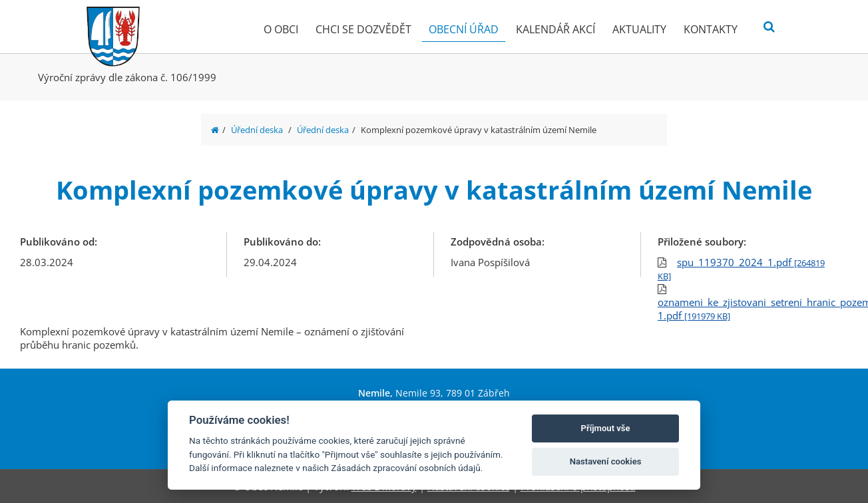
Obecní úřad (464, 29)
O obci (281, 29)
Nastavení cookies (606, 461)
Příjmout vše (606, 428)
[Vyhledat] (769, 27)
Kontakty (711, 29)
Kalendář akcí (555, 29)
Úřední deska (257, 130)
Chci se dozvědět (363, 29)
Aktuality (639, 29)
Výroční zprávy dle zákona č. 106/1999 (127, 77)
